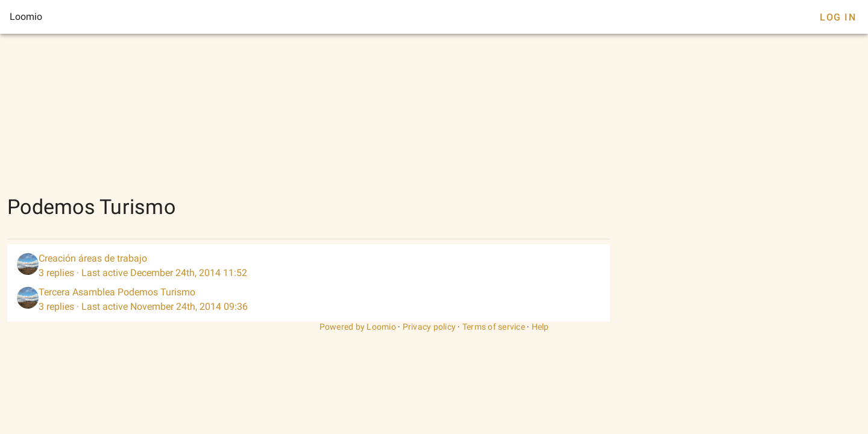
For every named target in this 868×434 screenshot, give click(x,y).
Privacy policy (429, 327)
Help (540, 327)
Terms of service (494, 327)
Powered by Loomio (358, 327)
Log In (838, 17)
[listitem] (309, 266)
